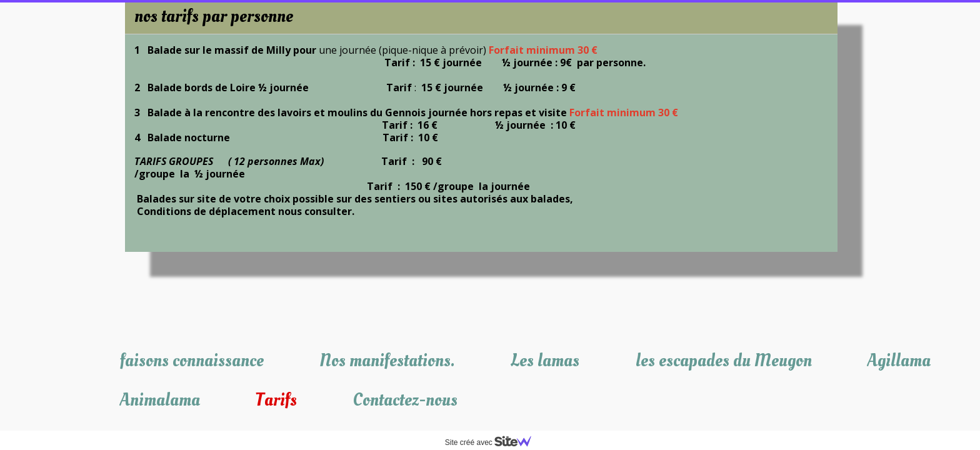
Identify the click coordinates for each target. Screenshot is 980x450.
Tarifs (276, 400)
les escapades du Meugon (724, 361)
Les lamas (545, 361)
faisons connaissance (192, 361)
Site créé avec (493, 442)
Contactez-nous (405, 400)
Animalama (160, 400)
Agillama (899, 361)
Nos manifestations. (387, 361)
